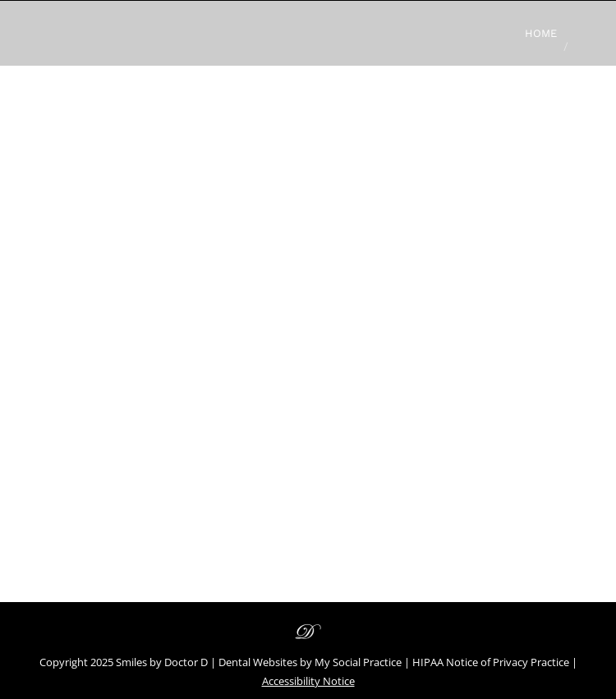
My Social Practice (357, 662)
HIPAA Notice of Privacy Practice (491, 662)
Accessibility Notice (308, 681)
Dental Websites (258, 662)
